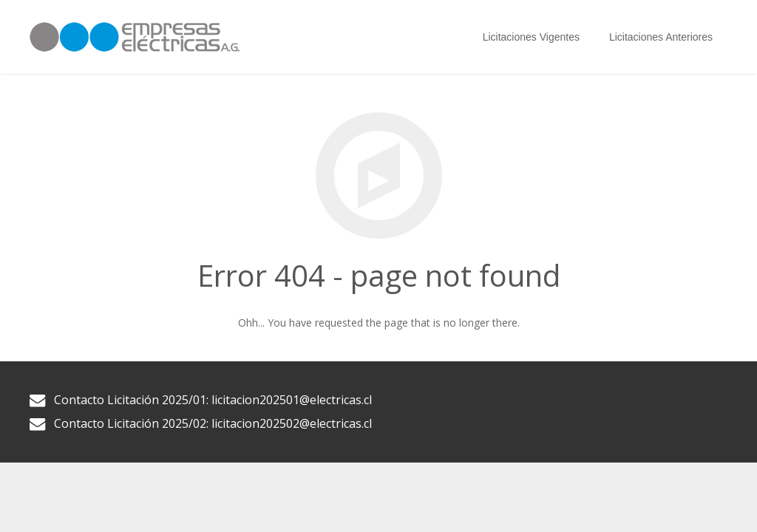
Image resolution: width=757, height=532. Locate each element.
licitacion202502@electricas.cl (292, 423)
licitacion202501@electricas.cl (292, 400)
